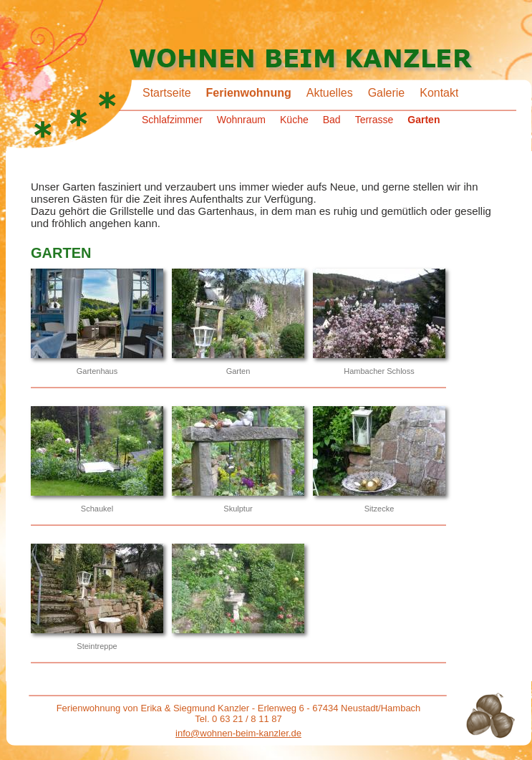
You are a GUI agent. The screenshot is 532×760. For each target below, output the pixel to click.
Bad (332, 120)
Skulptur (238, 509)
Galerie (387, 93)
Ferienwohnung (249, 93)
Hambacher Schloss (379, 371)
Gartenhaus (97, 371)
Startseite (167, 93)
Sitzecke (379, 509)
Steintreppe (97, 646)
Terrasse (374, 120)
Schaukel (97, 509)
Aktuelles (330, 93)
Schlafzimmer (172, 120)
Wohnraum (241, 120)
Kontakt (439, 93)
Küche (294, 120)
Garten (424, 120)
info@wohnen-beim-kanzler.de (238, 733)
